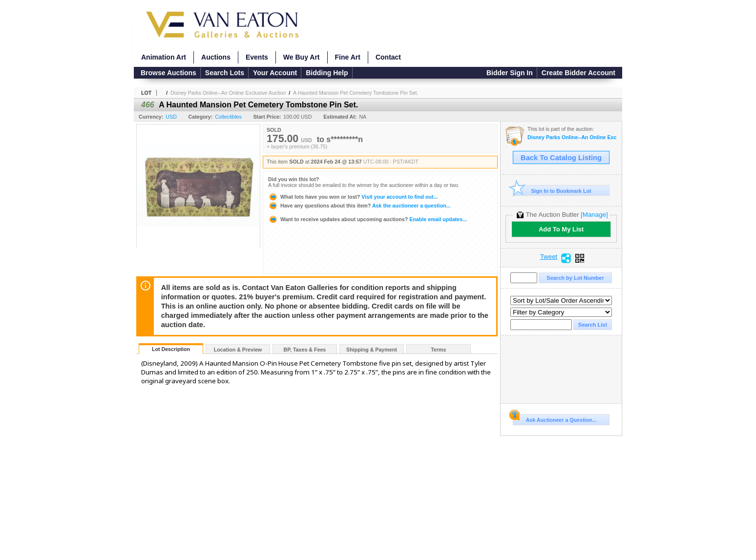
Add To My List (561, 229)
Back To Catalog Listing (561, 158)
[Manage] (594, 215)
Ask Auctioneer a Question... (555, 418)
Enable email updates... (367, 219)
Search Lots (225, 73)
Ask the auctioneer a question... (359, 206)
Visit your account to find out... (353, 197)
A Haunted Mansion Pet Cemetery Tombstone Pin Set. (356, 93)
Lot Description (171, 349)
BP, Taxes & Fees (305, 350)
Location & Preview (238, 350)
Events (257, 57)
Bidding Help (327, 73)
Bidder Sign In (510, 73)
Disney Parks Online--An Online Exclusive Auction (228, 93)
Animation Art (164, 57)
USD (171, 117)
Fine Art (348, 57)
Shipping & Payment (372, 350)
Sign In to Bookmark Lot (552, 191)
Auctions (216, 57)
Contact (388, 57)
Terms (438, 350)
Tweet (549, 257)
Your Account (275, 73)
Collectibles (228, 117)
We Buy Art (302, 57)
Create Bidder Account (578, 73)
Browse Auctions (168, 73)
